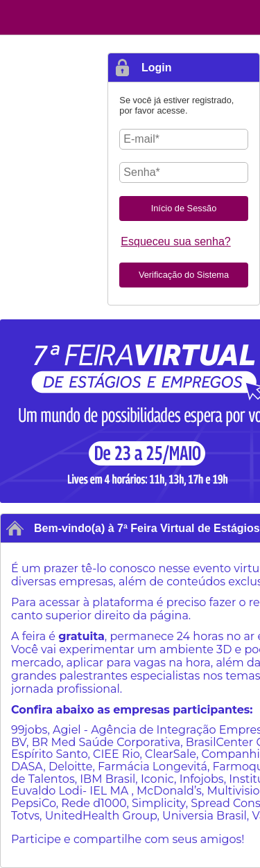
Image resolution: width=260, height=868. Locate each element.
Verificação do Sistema (184, 275)
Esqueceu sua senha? (175, 241)
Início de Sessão (184, 208)
